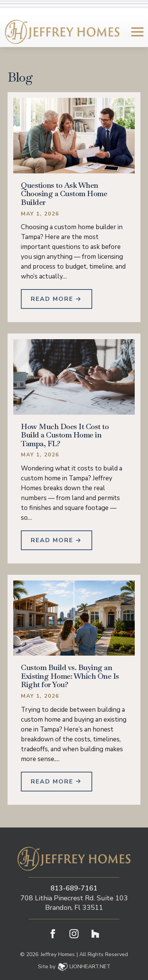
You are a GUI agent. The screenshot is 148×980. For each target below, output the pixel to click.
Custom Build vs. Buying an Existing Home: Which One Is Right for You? (70, 676)
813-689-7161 (74, 888)
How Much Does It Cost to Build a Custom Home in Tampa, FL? (65, 435)
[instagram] (74, 934)
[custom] (95, 934)
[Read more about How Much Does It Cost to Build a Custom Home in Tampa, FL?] (57, 540)
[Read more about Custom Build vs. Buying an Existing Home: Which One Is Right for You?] (57, 782)
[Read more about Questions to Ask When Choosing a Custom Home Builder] (57, 299)
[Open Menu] (137, 32)
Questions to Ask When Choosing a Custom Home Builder (64, 194)
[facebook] (53, 934)
